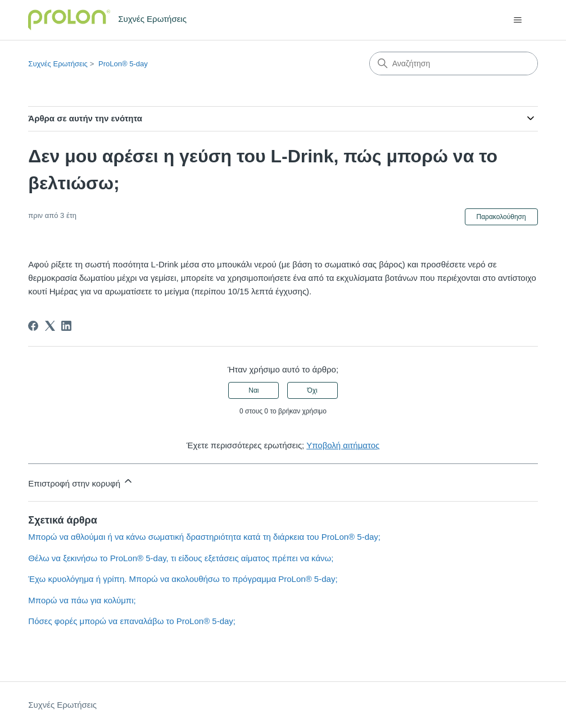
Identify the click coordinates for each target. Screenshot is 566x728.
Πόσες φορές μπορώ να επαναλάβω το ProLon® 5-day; (132, 621)
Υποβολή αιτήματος (343, 445)
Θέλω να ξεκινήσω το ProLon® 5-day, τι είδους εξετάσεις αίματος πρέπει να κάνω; (181, 558)
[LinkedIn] (66, 326)
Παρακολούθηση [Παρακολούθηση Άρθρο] (501, 217)
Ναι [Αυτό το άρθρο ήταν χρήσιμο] (253, 390)
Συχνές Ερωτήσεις (58, 64)
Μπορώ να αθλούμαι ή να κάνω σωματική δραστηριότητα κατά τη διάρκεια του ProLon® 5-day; (204, 537)
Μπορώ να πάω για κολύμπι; (82, 600)
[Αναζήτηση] (454, 63)
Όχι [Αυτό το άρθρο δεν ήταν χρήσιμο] (312, 390)
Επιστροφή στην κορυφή (81, 482)
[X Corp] (50, 326)
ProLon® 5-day (123, 64)
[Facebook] (33, 326)
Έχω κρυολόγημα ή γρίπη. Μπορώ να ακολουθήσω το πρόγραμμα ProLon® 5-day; (183, 579)
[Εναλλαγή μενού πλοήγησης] (518, 20)
